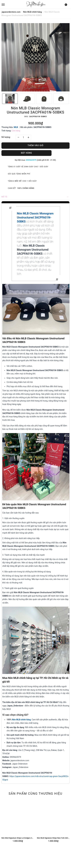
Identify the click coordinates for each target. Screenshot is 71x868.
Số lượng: (6, 137)
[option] (35, 57)
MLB (16, 127)
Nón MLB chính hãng (21, 720)
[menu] (13, 4)
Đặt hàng (26, 153)
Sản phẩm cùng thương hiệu (35, 794)
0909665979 (31, 160)
